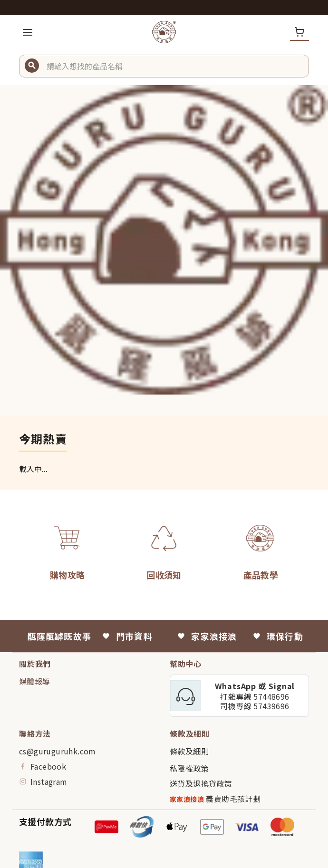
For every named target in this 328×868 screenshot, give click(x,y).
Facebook (43, 766)
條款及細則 (189, 751)
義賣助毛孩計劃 (215, 799)
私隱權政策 (189, 768)
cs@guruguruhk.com (58, 751)
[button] (174, 66)
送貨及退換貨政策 (201, 783)
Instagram (43, 781)
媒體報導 (35, 681)
